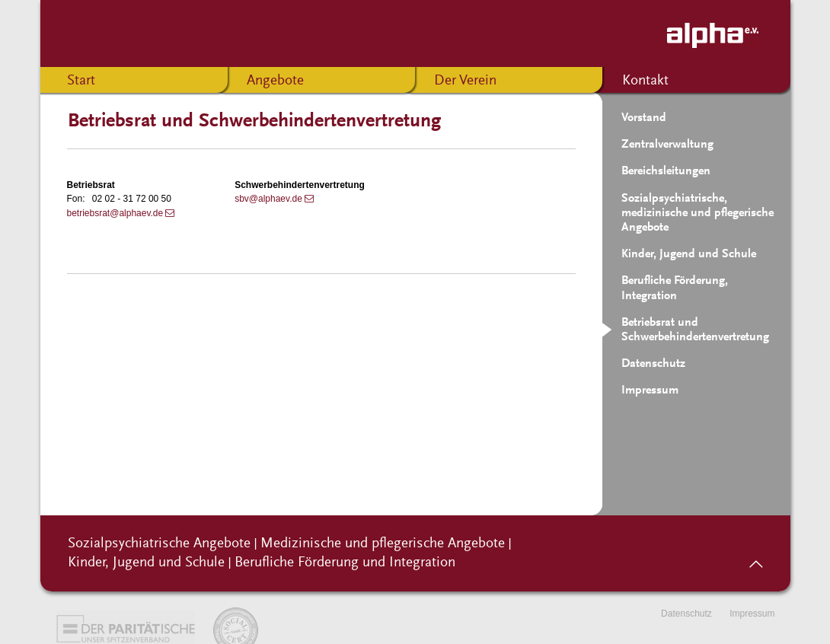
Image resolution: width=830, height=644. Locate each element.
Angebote (275, 81)
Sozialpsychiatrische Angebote (159, 544)
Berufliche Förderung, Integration (675, 288)
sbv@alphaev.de (268, 199)
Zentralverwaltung (667, 145)
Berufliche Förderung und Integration (345, 563)
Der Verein (465, 81)
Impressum (650, 391)
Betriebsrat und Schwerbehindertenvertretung (695, 330)
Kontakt (645, 81)
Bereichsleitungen (666, 171)
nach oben (756, 559)
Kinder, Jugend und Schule (689, 254)
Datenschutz (653, 364)
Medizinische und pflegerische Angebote (383, 544)
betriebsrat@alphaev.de (115, 213)
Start (81, 81)
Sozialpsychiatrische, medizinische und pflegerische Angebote (698, 213)
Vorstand (644, 118)
